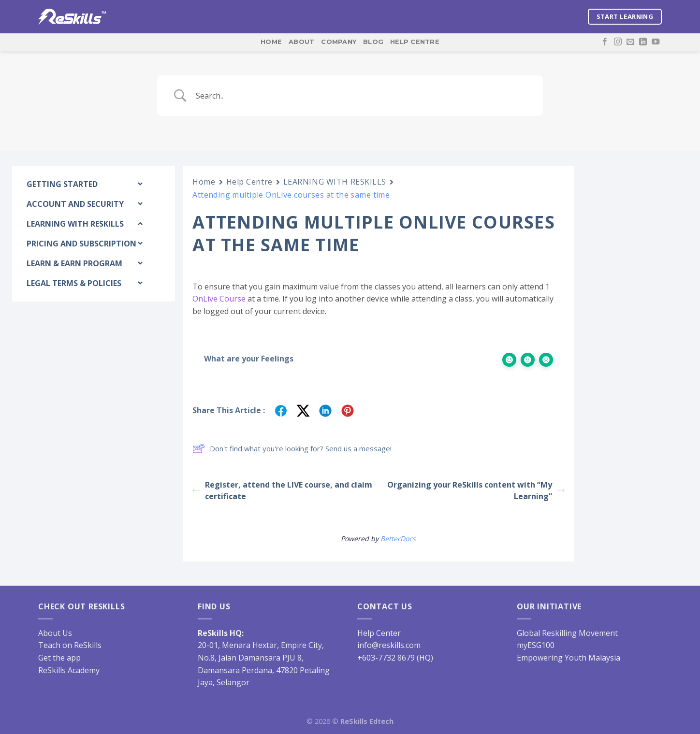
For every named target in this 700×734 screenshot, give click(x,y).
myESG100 (536, 645)
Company (339, 42)
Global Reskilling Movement (567, 633)
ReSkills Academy (69, 670)
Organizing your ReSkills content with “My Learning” (476, 490)
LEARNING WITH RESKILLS (335, 182)
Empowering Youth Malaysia (569, 658)
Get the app (59, 658)
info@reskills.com (389, 645)
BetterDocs (398, 539)
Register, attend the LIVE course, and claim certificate (282, 490)
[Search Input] (362, 96)
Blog (373, 42)
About (301, 42)
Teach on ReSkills (70, 645)
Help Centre (415, 42)
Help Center (379, 633)
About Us (55, 633)
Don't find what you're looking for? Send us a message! (292, 448)
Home (271, 42)
